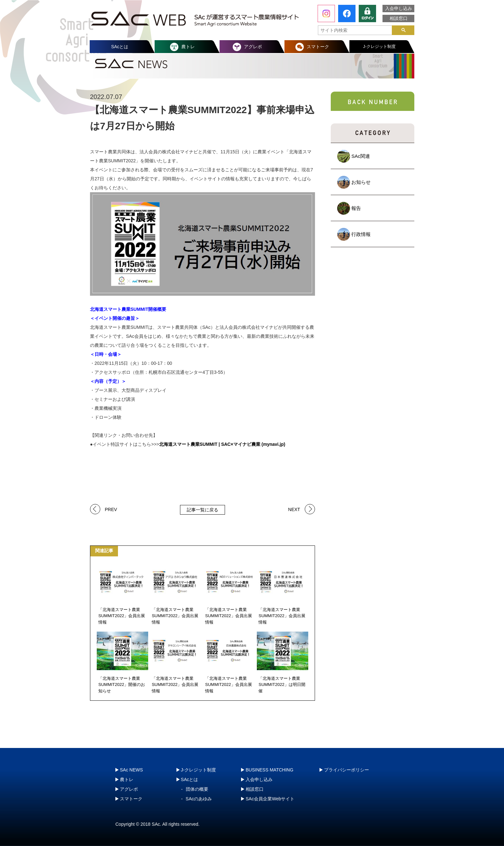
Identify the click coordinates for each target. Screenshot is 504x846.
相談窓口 (399, 18)
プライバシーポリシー (346, 770)
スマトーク (318, 47)
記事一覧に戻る (203, 510)
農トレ (188, 47)
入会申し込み (399, 8)
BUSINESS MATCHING (269, 770)
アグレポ (253, 47)
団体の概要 (197, 789)
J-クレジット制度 (380, 46)
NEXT (294, 509)
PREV (111, 509)
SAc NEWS (131, 770)
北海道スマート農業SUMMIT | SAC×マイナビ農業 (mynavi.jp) (222, 444)
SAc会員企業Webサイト (270, 799)
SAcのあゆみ (199, 799)
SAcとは (120, 47)
